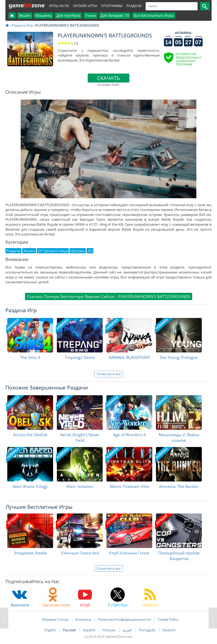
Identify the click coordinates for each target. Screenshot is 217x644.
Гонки (90, 15)
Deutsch (169, 630)
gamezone (27, 5)
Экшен (25, 15)
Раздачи (134, 6)
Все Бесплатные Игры (154, 15)
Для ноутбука (68, 15)
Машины (44, 15)
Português (148, 630)
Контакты (83, 619)
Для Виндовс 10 (115, 15)
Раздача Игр (22, 25)
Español (90, 630)
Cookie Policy (168, 619)
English (51, 630)
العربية (128, 630)
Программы (112, 6)
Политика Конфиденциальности (124, 619)
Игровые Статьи (55, 619)
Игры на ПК (59, 6)
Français (109, 630)
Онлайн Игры (85, 6)
